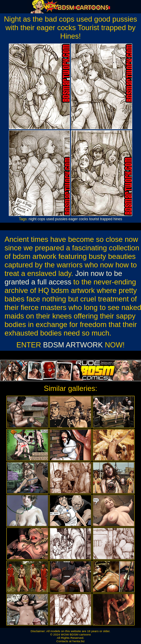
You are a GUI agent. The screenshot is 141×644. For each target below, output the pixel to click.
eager (73, 219)
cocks (84, 219)
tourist (94, 219)
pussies (61, 219)
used (50, 219)
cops (41, 219)
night (32, 219)
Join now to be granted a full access (63, 278)
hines (118, 219)
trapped (106, 219)
